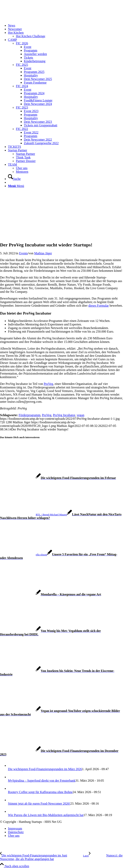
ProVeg (48, 384)
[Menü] (16, 186)
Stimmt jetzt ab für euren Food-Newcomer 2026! (39, 804)
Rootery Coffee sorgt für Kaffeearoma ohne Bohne (40, 792)
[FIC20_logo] (30, 19)
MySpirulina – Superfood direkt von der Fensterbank (42, 781)
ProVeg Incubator (64, 415)
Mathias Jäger (43, 253)
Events (23, 253)
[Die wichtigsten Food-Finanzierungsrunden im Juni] (44, 855)
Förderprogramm (30, 415)
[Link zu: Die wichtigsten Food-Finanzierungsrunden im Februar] (58, 478)
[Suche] (14, 179)
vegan (80, 415)
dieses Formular (99, 306)
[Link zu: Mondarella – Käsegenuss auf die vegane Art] (51, 594)
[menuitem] (65, 26)
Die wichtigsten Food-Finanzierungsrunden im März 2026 (45, 769)
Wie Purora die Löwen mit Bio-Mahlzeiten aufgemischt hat (46, 815)
